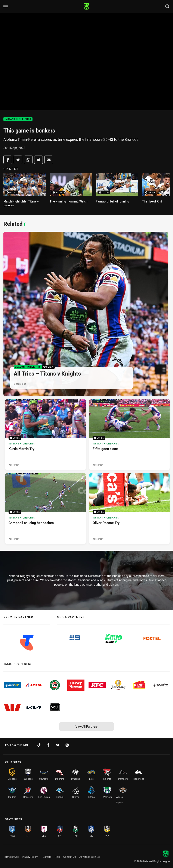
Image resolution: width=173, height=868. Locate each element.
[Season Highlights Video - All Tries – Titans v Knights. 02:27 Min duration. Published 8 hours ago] (86, 314)
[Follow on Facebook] (48, 745)
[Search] (167, 7)
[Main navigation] (6, 7)
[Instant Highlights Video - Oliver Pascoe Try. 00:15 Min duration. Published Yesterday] (129, 509)
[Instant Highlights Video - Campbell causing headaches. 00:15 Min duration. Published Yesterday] (45, 509)
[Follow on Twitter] (58, 745)
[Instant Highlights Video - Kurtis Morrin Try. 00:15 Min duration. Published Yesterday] (45, 435)
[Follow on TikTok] (39, 745)
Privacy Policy (30, 857)
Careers (47, 857)
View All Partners (86, 726)
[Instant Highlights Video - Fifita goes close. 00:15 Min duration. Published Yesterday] (129, 435)
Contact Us (70, 857)
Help (57, 857)
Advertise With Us (89, 857)
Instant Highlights (18, 119)
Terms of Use (11, 857)
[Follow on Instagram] (67, 745)
